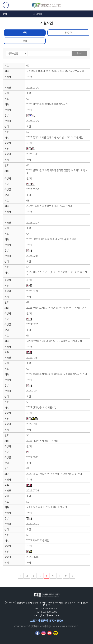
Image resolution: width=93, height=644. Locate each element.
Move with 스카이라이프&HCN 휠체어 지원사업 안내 (54, 341)
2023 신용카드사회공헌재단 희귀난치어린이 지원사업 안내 (56, 308)
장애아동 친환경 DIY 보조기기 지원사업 (47, 507)
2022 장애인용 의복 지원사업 (41, 407)
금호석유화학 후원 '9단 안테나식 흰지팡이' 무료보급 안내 (55, 71)
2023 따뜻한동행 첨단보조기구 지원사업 (47, 104)
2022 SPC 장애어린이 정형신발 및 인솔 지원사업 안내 (54, 474)
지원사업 (38, 14)
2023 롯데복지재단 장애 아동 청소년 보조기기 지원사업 (55, 137)
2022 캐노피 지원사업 (38, 540)
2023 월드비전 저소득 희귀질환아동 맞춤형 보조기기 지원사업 (57, 172)
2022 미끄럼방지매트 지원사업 (42, 441)
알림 (5, 14)
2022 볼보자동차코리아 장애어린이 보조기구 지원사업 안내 (57, 374)
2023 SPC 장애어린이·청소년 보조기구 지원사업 (51, 239)
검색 (79, 53)
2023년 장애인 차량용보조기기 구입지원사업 (49, 206)
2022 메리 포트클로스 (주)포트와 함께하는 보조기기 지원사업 (57, 273)
